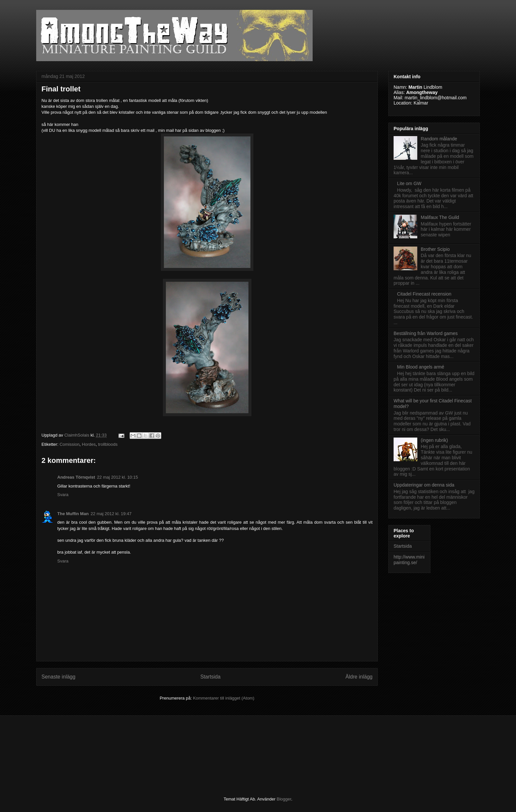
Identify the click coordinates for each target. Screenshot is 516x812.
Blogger (284, 799)
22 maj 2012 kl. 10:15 (117, 477)
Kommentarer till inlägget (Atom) (223, 698)
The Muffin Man (73, 514)
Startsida (211, 677)
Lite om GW (409, 183)
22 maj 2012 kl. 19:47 (111, 514)
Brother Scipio (435, 249)
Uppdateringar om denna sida (424, 485)
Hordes (89, 444)
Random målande (439, 139)
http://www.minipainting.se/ (409, 560)
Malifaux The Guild (440, 217)
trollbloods (108, 444)
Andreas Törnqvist (76, 477)
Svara (63, 495)
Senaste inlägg (58, 677)
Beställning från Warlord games (426, 333)
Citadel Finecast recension (424, 294)
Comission (70, 444)
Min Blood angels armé (421, 367)
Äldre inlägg (359, 677)
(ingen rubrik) (434, 440)
